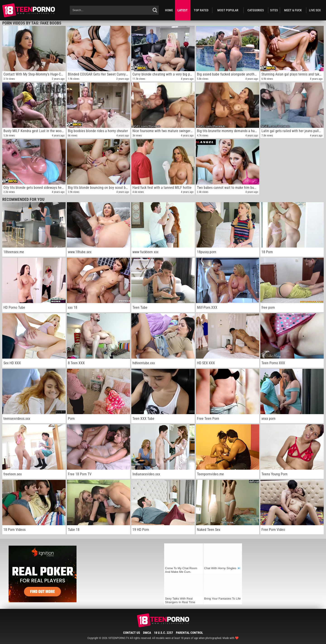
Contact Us (132, 633)
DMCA (147, 633)
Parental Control (189, 633)
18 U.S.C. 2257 (163, 633)
